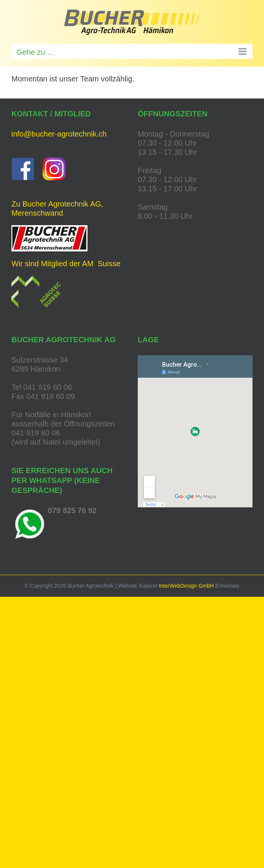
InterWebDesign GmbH (186, 586)
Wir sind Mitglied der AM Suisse (66, 264)
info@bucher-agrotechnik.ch (59, 134)
